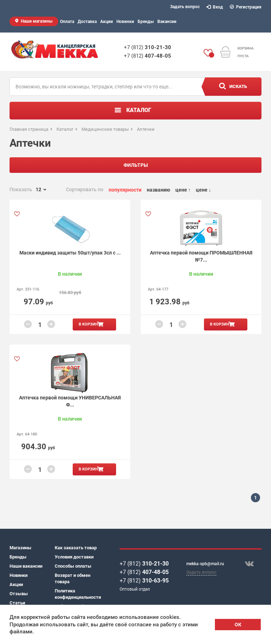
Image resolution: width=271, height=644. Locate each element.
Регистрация (246, 7)
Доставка (87, 22)
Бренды (146, 22)
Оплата (67, 22)
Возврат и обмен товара (73, 578)
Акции (107, 22)
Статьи (17, 603)
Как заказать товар (76, 548)
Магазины (20, 548)
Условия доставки (74, 557)
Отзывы (19, 594)
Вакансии (167, 22)
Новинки (125, 22)
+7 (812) (147, 47)
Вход (215, 7)
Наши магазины (37, 21)
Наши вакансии (26, 566)
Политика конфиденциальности (77, 594)
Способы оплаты (73, 566)
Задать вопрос (185, 7)
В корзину (90, 324)
